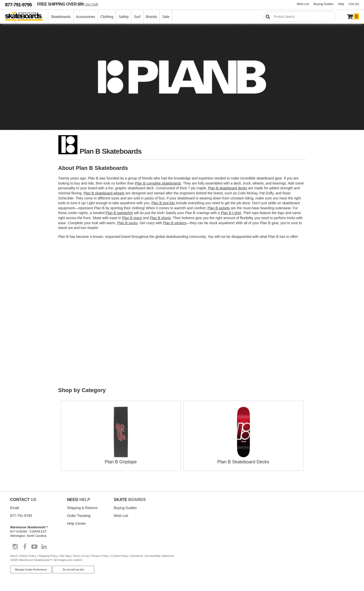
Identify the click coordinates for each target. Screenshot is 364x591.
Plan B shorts (160, 218)
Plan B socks (127, 223)
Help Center (76, 524)
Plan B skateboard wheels (104, 193)
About (14, 556)
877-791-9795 (18, 5)
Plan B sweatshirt (119, 213)
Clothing (107, 17)
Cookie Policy (120, 556)
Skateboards (61, 17)
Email (15, 508)
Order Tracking (79, 516)
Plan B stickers (175, 223)
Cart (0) (354, 4)
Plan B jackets (219, 208)
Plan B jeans (132, 218)
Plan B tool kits (163, 203)
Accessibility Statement (160, 556)
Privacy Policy (100, 556)
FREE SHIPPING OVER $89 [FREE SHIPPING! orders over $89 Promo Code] (68, 4)
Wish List (303, 4)
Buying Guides (324, 4)
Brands (151, 17)
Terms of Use (81, 556)
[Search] (300, 17)
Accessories (86, 17)
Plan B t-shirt (231, 213)
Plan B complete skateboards (158, 183)
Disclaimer (137, 556)
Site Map (65, 556)
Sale (166, 17)
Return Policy (28, 556)
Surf (137, 17)
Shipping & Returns (82, 508)
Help (341, 4)
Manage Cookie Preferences (31, 570)
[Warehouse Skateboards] (27, 17)
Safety (124, 17)
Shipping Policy (48, 556)
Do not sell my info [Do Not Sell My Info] (74, 570)
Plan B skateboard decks (228, 188)
